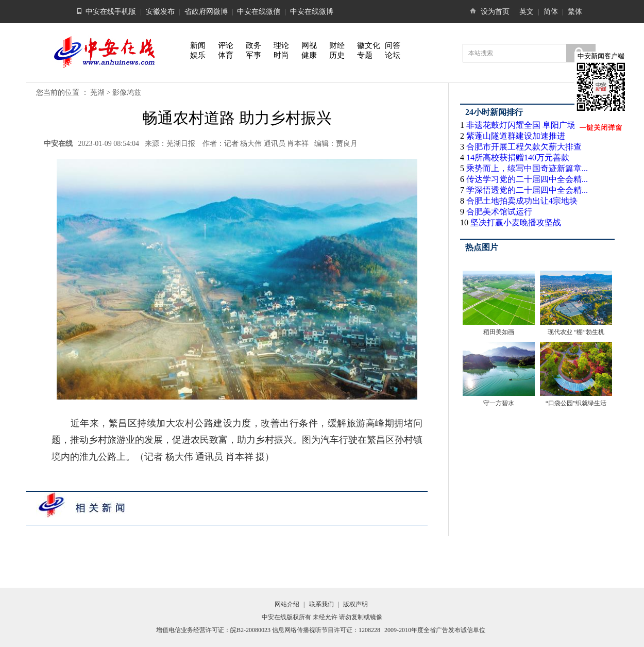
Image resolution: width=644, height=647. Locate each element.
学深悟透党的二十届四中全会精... (527, 190)
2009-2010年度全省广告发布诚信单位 (435, 630)
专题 (365, 55)
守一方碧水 (499, 403)
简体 (551, 12)
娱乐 (198, 55)
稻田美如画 (499, 332)
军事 (253, 55)
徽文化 (369, 45)
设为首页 (495, 12)
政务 (253, 45)
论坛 (393, 55)
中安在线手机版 (111, 12)
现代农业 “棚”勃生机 (576, 332)
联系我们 (321, 604)
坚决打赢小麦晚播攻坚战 (516, 222)
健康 (309, 55)
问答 (393, 45)
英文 (527, 12)
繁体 (575, 12)
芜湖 (97, 93)
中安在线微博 (312, 12)
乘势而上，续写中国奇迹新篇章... (527, 168)
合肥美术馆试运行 (499, 212)
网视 (309, 45)
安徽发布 (160, 12)
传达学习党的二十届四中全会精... (527, 179)
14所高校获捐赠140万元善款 (518, 157)
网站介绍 (287, 604)
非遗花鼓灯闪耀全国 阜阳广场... (524, 125)
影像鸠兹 (127, 93)
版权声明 (355, 604)
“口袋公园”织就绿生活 (576, 403)
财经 (337, 45)
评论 (226, 45)
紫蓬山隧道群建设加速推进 (516, 136)
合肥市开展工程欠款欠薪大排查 (524, 147)
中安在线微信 (259, 12)
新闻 (198, 45)
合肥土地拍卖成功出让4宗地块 (522, 201)
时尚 (281, 55)
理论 (281, 45)
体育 (226, 55)
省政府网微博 (206, 12)
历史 (337, 55)
